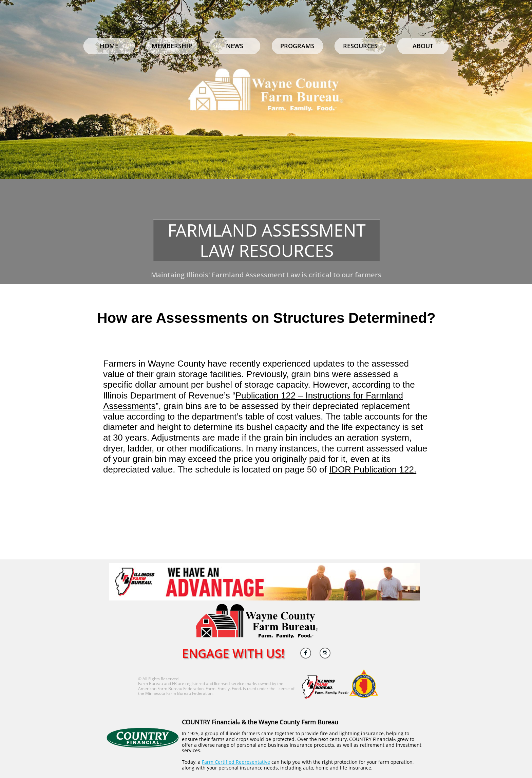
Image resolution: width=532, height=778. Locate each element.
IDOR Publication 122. (373, 469)
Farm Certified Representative (236, 762)
